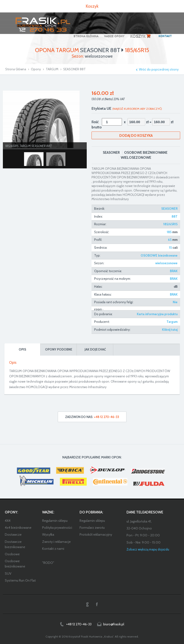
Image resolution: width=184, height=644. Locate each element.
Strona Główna (16, 69)
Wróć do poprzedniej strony (159, 69)
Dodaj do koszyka (136, 136)
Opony (36, 69)
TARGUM (52, 69)
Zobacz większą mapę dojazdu (148, 549)
